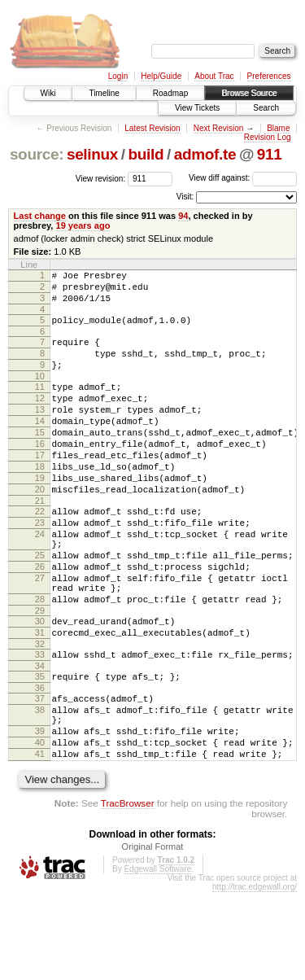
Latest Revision (152, 128)
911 (270, 154)
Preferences (269, 76)
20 (40, 528)
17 (40, 487)
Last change (40, 216)
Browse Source (249, 93)
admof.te (205, 154)
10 (40, 393)
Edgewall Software (157, 957)
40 (40, 825)
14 (40, 445)
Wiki (48, 93)
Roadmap (170, 93)
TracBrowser (128, 891)
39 (40, 812)
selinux (92, 154)
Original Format (153, 934)
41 (40, 839)
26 (40, 620)
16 (40, 473)
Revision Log (268, 137)
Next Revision (219, 128)
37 (40, 772)
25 (40, 606)
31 (40, 698)
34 (40, 737)
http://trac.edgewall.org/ (255, 975)
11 (40, 404)
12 (40, 418)
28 (40, 660)
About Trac (214, 76)
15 (40, 459)
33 (40, 723)
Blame (278, 128)
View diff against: (243, 178)
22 (40, 553)
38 (40, 785)
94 (183, 216)
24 (40, 580)
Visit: (185, 197)
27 (40, 634)
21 (40, 542)
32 (40, 712)
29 (40, 674)
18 (40, 501)
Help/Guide (161, 76)
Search (266, 108)
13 (40, 431)
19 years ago (83, 225)
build (146, 154)
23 (40, 567)
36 (40, 761)
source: (37, 154)
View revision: (101, 178)
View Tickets (197, 108)
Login (118, 76)
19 (40, 514)
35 (40, 747)
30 (40, 685)
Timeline (104, 93)
